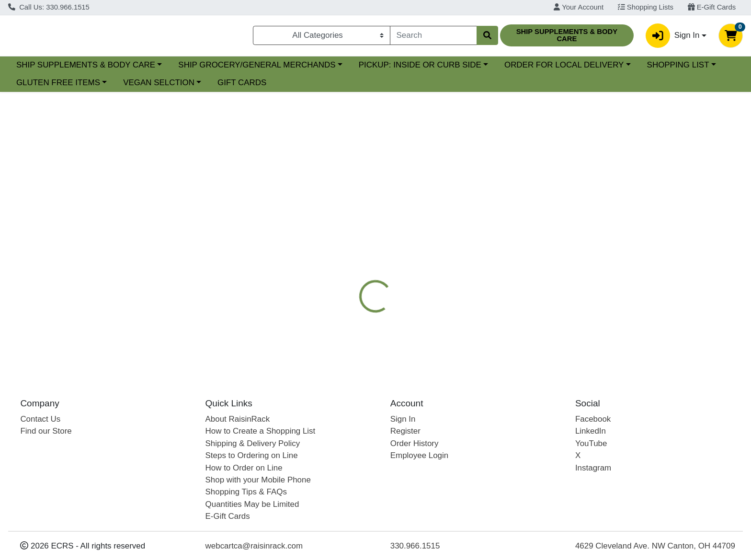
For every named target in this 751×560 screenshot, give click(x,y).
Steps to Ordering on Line (252, 455)
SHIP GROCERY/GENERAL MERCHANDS (340, 69)
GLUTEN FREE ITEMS (143, 87)
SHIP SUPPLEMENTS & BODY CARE (169, 69)
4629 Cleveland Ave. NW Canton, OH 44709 (655, 546)
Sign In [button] (672, 38)
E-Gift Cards (712, 7)
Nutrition (384, 237)
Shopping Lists (646, 7)
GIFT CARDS (327, 87)
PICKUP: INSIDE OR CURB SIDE (503, 69)
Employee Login (419, 455)
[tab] (340, 237)
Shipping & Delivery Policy (253, 443)
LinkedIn (591, 431)
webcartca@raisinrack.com (254, 546)
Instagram (593, 468)
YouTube (591, 443)
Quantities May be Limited (252, 504)
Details (340, 237)
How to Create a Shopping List (261, 431)
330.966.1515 (415, 546)
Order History (415, 443)
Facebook (593, 419)
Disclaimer (434, 237)
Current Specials (46, 69)
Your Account (579, 7)
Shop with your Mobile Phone (258, 480)
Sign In (403, 419)
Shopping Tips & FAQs (246, 492)
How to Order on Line (244, 468)
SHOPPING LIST (47, 87)
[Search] (433, 37)
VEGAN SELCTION (244, 87)
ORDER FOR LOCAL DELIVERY (647, 69)
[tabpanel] (532, 306)
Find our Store (46, 431)
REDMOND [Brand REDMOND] (434, 308)
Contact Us (40, 419)
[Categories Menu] (322, 37)
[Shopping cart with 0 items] (731, 38)
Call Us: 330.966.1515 (49, 7)
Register (405, 431)
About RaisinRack (238, 419)
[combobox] (433, 37)
